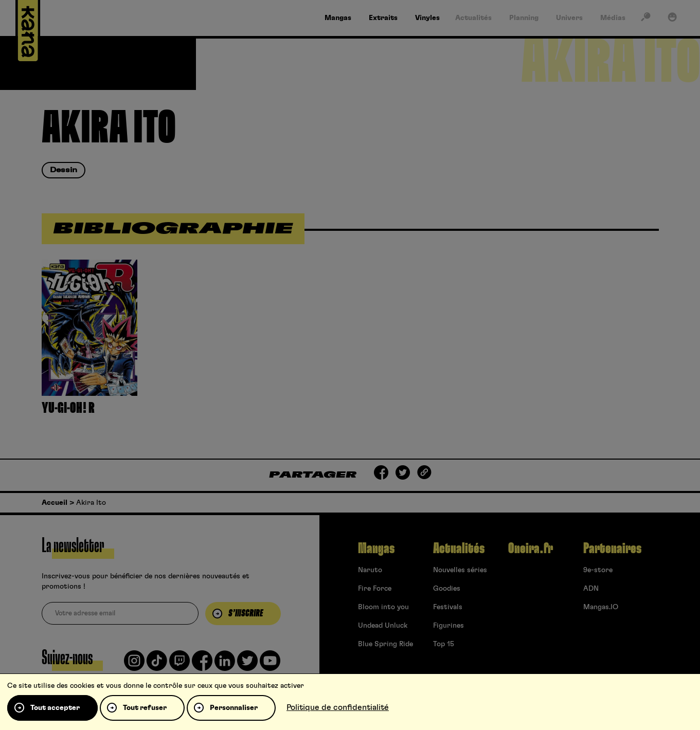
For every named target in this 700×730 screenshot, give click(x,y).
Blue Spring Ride (385, 644)
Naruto (370, 570)
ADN (591, 589)
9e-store (598, 570)
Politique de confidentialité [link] (338, 707)
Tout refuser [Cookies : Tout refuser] (145, 708)
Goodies (447, 589)
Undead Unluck (383, 626)
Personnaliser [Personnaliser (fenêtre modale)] (234, 708)
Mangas (376, 549)
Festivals (448, 607)
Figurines (448, 626)
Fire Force (375, 589)
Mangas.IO (601, 607)
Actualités (459, 549)
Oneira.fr (531, 549)
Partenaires (612, 549)
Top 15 (444, 644)
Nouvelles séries (460, 570)
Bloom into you (383, 607)
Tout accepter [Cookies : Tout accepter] (55, 708)
